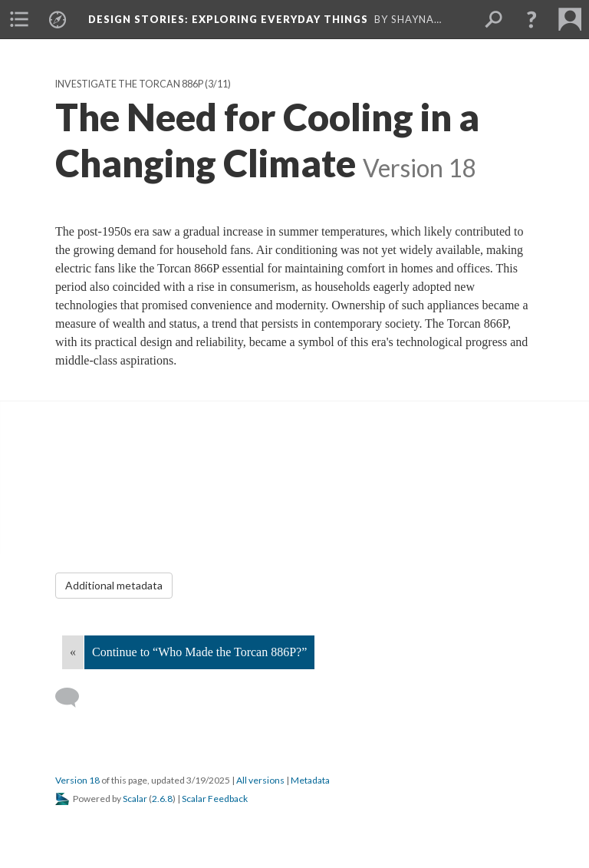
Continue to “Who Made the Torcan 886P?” (199, 652)
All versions (260, 780)
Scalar (135, 799)
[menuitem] (19, 19)
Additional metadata (114, 585)
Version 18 (77, 780)
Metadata (310, 780)
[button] (531, 19)
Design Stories (228, 19)
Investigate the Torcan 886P (129, 84)
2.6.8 (162, 799)
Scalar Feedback (215, 799)
